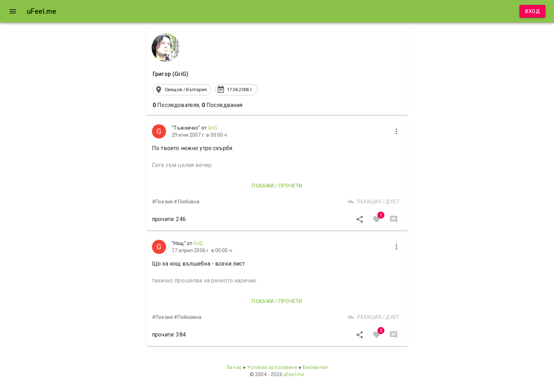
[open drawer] (13, 11)
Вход (532, 11)
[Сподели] (360, 219)
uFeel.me (294, 374)
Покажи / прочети (277, 186)
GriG (213, 128)
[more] (396, 131)
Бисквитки (315, 367)
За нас (234, 367)
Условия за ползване (272, 367)
